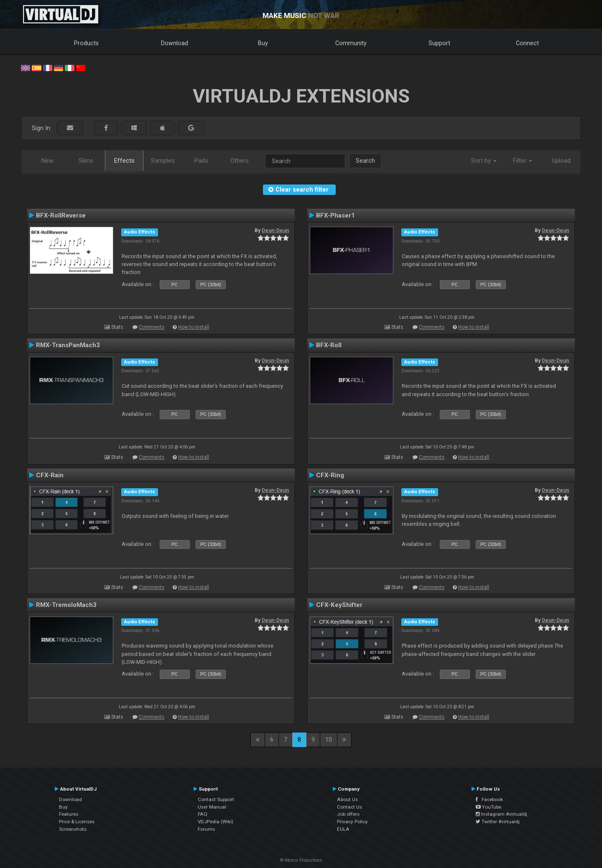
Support (439, 43)
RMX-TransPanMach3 (68, 345)
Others (240, 161)
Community (351, 43)
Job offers (348, 814)
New (47, 161)
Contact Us (349, 807)
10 (329, 740)
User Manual (212, 807)
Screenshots (73, 829)
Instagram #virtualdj (501, 814)
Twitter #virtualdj (498, 822)
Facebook (489, 799)
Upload (561, 161)
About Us (347, 799)
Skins (86, 161)
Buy (263, 43)
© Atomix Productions (301, 860)
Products (86, 43)
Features (69, 814)
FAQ (203, 814)
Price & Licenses (77, 822)
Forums (206, 829)
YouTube (488, 807)
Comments (152, 327)
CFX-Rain (50, 475)
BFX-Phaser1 (335, 215)
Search (365, 161)
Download (175, 43)
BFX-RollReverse (61, 215)
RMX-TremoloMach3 (66, 605)
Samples (163, 161)
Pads (201, 161)
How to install (194, 327)
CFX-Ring (330, 475)
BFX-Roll (329, 345)
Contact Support (216, 799)
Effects (124, 161)
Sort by (484, 161)
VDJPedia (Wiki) (216, 822)
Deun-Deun (275, 230)
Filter (523, 161)
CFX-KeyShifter (339, 605)
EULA (343, 829)
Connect (527, 43)
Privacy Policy (352, 822)
